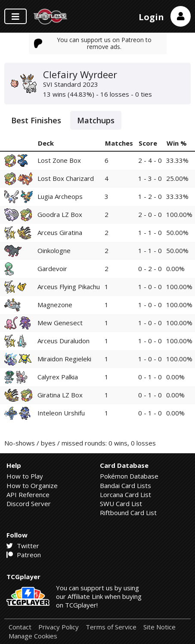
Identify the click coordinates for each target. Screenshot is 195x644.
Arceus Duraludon (63, 341)
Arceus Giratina (60, 232)
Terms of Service (111, 627)
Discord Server (29, 504)
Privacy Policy (59, 627)
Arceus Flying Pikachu (69, 287)
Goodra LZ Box (60, 214)
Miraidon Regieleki (64, 359)
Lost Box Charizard (66, 178)
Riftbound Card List (128, 513)
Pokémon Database (129, 476)
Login (151, 17)
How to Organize (32, 485)
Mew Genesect (60, 323)
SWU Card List (121, 504)
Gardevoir (52, 269)
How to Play (25, 476)
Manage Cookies (33, 636)
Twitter (23, 546)
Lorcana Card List (125, 494)
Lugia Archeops (60, 196)
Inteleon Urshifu (61, 413)
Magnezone (55, 305)
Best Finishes (36, 120)
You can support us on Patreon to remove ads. (93, 43)
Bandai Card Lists (125, 485)
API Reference (28, 494)
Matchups (96, 120)
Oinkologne (54, 250)
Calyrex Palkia (58, 377)
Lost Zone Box (59, 160)
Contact (20, 627)
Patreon (24, 555)
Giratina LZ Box (60, 395)
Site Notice (159, 627)
